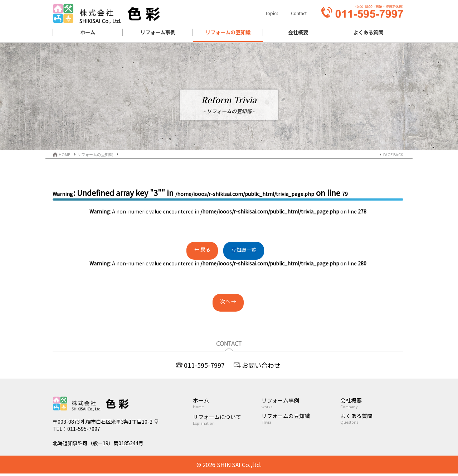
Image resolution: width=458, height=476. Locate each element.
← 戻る (196, 251)
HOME (64, 154)
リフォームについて (227, 419)
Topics (272, 13)
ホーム (227, 403)
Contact (299, 13)
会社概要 (372, 403)
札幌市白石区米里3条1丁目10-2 (117, 424)
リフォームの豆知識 (95, 154)
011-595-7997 (204, 365)
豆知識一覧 (250, 251)
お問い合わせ (261, 365)
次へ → (228, 303)
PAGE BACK (393, 154)
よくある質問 (372, 418)
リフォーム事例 (301, 403)
